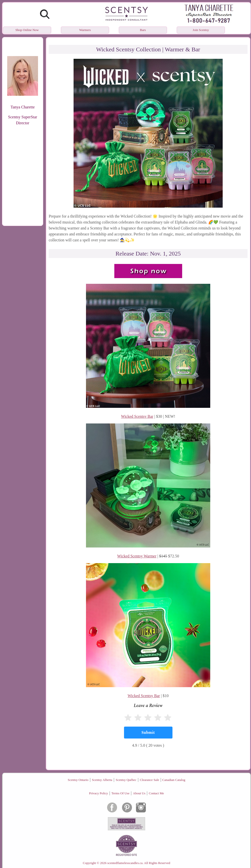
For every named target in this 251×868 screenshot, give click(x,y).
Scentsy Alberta (102, 780)
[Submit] (148, 733)
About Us (139, 793)
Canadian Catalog (174, 780)
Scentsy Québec (126, 780)
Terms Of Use (120, 793)
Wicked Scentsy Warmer (137, 556)
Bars (143, 30)
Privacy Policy (98, 793)
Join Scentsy (201, 30)
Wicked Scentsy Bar (137, 416)
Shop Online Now (27, 30)
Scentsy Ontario (78, 780)
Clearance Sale (150, 780)
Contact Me (156, 793)
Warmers (85, 30)
